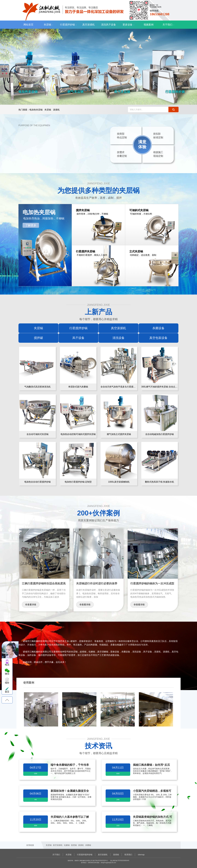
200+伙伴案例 (99, 513)
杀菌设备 (158, 328)
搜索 (173, 109)
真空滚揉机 (89, 25)
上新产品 (99, 312)
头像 (10, 650)
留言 (7, 692)
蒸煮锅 (74, 845)
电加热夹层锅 (36, 110)
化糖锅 (67, 845)
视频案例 (149, 25)
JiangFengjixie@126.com (108, 863)
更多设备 (128, 25)
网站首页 (28, 25)
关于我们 (167, 25)
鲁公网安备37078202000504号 (120, 861)
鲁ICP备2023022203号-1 (100, 861)
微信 (7, 674)
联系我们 (128, 855)
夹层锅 (47, 25)
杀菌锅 (88, 845)
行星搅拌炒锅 (67, 25)
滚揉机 (56, 110)
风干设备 (78, 338)
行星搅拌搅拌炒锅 (85, 855)
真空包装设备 (158, 338)
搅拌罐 (38, 338)
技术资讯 (99, 746)
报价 (7, 683)
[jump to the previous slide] (7, 67)
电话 (7, 665)
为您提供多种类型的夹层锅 (99, 191)
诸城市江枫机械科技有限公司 (71, 10)
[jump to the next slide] (190, 67)
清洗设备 (118, 338)
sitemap (141, 855)
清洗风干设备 (108, 25)
